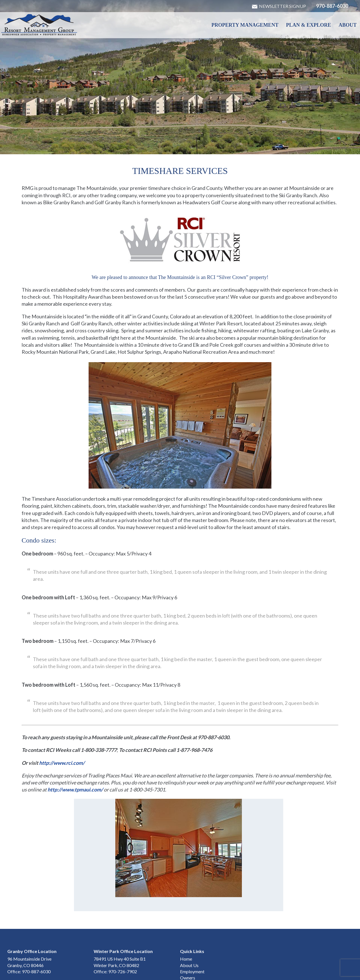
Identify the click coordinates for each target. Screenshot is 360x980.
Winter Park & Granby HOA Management (39, 25)
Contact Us (191, 955)
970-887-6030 (332, 6)
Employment (192, 942)
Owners (188, 948)
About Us (189, 936)
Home (186, 930)
